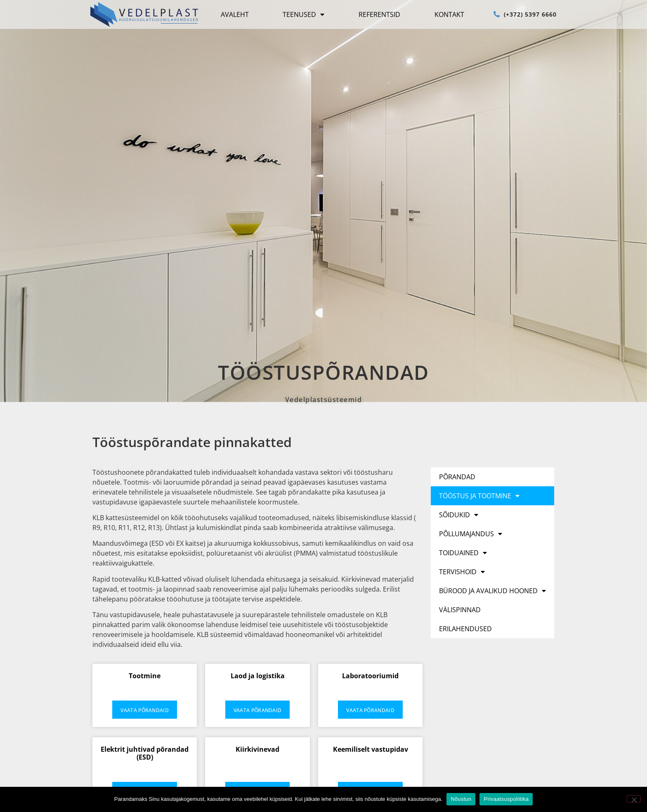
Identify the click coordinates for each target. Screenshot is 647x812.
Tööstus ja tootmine (479, 496)
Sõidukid (459, 515)
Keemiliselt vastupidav (371, 749)
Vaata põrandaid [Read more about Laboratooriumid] (370, 710)
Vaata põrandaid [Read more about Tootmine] (145, 710)
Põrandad (457, 477)
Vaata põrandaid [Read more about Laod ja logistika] (258, 710)
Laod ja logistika (258, 676)
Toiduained (463, 553)
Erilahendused (465, 629)
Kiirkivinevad (257, 749)
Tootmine (145, 676)
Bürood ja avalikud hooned (492, 591)
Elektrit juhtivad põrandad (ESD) (145, 753)
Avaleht (235, 14)
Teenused (303, 14)
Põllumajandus (471, 534)
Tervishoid (462, 572)
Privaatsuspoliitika (506, 799)
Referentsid (379, 14)
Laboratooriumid (370, 676)
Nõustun (461, 799)
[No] (634, 799)
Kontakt (449, 14)
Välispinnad (460, 610)
